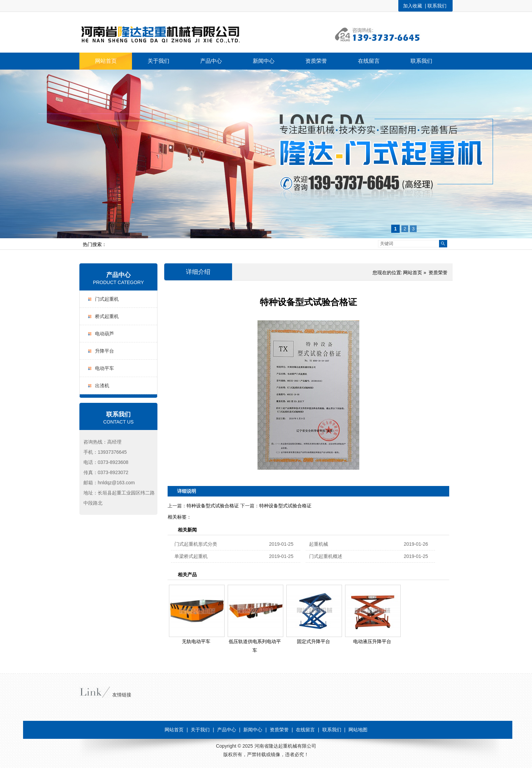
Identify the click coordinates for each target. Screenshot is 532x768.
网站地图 (358, 730)
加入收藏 (413, 6)
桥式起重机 (107, 316)
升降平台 (104, 351)
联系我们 (437, 6)
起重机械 (319, 544)
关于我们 (200, 730)
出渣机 (102, 386)
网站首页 (413, 273)
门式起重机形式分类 (196, 544)
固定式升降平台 (313, 641)
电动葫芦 (104, 334)
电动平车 (104, 368)
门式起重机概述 (326, 556)
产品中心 (118, 275)
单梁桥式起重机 (191, 556)
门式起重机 (107, 299)
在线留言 (305, 730)
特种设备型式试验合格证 (213, 506)
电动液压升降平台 (372, 641)
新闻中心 (253, 730)
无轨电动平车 (196, 641)
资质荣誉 (438, 273)
